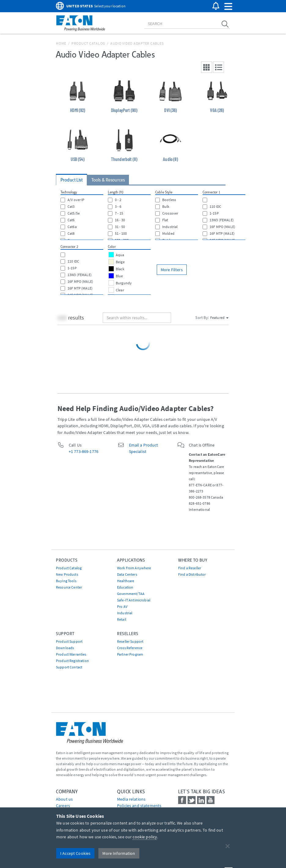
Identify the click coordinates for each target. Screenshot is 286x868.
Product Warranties (71, 654)
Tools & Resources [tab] (108, 180)
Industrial (125, 613)
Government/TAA (131, 594)
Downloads (65, 648)
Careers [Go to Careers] (63, 806)
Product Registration (72, 661)
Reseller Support (130, 641)
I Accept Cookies (75, 853)
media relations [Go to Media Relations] (131, 799)
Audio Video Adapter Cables (137, 43)
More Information (119, 853)
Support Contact (69, 667)
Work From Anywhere (134, 568)
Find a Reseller (190, 568)
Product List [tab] (71, 180)
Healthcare (126, 581)
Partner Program (130, 654)
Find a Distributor (192, 574)
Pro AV (122, 606)
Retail (122, 619)
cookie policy (145, 837)
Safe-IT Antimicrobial (134, 600)
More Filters (172, 270)
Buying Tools (66, 581)
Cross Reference (130, 648)
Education (125, 587)
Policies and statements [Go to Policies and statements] (139, 806)
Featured (219, 318)
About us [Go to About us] (64, 799)
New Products (67, 574)
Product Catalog (88, 43)
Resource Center (69, 587)
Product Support (69, 641)
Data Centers (127, 574)
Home (61, 43)
